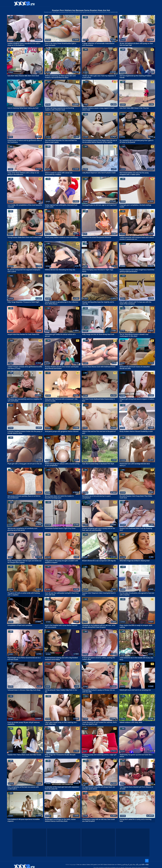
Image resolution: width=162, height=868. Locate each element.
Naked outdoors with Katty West (131, 722)
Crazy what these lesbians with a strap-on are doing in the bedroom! (23, 174)
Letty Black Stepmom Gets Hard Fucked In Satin (99, 173)
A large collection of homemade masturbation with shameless (98, 44)
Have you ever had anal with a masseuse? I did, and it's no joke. (61, 400)
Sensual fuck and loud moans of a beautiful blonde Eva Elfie (135, 368)
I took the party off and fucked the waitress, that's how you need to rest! (100, 723)
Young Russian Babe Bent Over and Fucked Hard (25, 237)
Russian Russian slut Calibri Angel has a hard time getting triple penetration (137, 271)
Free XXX (81, 3)
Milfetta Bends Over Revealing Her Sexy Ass (60, 270)
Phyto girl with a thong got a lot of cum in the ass (25, 464)
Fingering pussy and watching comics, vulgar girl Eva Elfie (99, 756)
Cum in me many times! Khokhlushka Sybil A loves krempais (60, 44)
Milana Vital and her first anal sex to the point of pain (99, 432)
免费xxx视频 (145, 865)
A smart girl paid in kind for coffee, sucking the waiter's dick (99, 659)
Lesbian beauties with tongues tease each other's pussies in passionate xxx (137, 238)
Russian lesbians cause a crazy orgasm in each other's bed (98, 109)
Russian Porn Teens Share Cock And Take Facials (24, 755)
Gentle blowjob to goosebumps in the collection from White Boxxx (62, 303)
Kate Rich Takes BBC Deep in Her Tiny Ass (134, 108)
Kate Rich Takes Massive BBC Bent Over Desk (23, 76)
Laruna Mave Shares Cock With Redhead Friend (99, 367)
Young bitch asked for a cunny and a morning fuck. (135, 820)
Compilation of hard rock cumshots (20, 625)
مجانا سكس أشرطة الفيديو (128, 865)
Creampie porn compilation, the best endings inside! (135, 206)
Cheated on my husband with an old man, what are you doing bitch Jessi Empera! (99, 626)
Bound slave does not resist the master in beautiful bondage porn (59, 497)
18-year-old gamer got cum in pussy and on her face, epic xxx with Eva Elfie (99, 529)
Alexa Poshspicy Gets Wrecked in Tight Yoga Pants (98, 271)
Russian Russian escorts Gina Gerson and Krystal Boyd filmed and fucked (62, 368)
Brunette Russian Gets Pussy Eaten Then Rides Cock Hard (136, 497)
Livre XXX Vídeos (102, 865)
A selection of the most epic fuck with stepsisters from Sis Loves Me (62, 788)
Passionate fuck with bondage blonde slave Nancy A (135, 465)
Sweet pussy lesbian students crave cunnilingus (61, 237)
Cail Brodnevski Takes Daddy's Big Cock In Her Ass (61, 691)
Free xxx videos (81, 865)
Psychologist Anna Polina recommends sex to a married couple (24, 659)
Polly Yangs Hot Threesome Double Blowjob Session (60, 756)
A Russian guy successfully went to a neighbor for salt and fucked (25, 400)
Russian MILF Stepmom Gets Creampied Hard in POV (99, 594)
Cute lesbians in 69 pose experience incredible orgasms (24, 820)
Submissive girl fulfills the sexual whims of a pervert (60, 335)
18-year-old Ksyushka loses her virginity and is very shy (98, 303)
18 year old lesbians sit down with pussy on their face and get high (136, 44)
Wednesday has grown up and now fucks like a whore (136, 756)
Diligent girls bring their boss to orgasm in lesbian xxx (137, 400)
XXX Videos (70, 3)
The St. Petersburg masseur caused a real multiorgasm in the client (134, 335)
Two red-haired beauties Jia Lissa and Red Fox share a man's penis (61, 141)
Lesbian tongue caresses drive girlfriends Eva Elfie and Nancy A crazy (25, 368)
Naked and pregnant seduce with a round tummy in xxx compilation (62, 465)
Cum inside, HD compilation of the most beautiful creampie (25, 206)
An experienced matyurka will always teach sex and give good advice (99, 788)
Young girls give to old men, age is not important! (99, 205)
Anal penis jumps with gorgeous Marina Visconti (62, 431)
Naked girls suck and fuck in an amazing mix (135, 690)
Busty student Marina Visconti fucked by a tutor (136, 431)
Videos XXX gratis (92, 865)
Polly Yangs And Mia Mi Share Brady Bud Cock (98, 334)
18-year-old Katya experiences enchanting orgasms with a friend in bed (59, 109)
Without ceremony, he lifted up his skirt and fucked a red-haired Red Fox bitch (60, 77)
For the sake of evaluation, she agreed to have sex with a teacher (137, 594)
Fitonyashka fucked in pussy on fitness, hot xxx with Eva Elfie (99, 691)
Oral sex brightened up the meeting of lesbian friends (136, 77)
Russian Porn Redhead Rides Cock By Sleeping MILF (136, 529)
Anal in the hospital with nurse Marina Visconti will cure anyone (61, 626)
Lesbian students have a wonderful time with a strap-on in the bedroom (24, 44)
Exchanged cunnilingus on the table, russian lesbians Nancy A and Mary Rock (60, 820)
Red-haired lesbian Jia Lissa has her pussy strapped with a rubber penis (134, 174)
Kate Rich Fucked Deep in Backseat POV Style (98, 464)
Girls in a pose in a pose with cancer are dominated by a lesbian (59, 174)
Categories (57, 3)
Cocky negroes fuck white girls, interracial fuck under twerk (61, 206)
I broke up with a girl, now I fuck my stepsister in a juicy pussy (99, 77)
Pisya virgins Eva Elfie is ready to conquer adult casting (136, 626)
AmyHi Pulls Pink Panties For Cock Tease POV (23, 334)
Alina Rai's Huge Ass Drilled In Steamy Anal (134, 561)
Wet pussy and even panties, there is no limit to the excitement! (24, 497)
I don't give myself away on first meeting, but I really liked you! (61, 723)
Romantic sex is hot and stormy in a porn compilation (96, 497)
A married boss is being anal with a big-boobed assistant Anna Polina (61, 659)
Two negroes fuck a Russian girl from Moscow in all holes (136, 788)
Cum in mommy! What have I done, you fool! (23, 108)
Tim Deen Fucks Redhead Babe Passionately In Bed (99, 400)
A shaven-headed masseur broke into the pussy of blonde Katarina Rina (25, 432)
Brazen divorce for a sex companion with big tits (99, 561)
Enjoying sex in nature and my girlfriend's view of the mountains (25, 141)
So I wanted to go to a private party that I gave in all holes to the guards (136, 141)
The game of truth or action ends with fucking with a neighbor (24, 594)
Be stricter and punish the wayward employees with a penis (24, 271)
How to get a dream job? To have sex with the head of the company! (135, 303)
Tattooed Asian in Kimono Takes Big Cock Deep (24, 690)
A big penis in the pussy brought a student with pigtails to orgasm (61, 562)
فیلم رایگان (138, 865)
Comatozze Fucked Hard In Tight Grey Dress (60, 528)
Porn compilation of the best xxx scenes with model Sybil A (23, 788)
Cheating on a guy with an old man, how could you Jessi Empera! (98, 820)
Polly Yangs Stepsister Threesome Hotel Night (23, 302)
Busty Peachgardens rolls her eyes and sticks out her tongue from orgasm (25, 562)
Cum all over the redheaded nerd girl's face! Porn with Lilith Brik (62, 594)
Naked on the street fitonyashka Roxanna (97, 237)
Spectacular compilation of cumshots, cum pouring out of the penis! (22, 529)
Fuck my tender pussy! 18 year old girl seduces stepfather (24, 723)
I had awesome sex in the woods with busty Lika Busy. (136, 659)
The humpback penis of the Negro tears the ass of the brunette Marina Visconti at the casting (100, 141)
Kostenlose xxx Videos (114, 865)
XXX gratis (93, 3)
